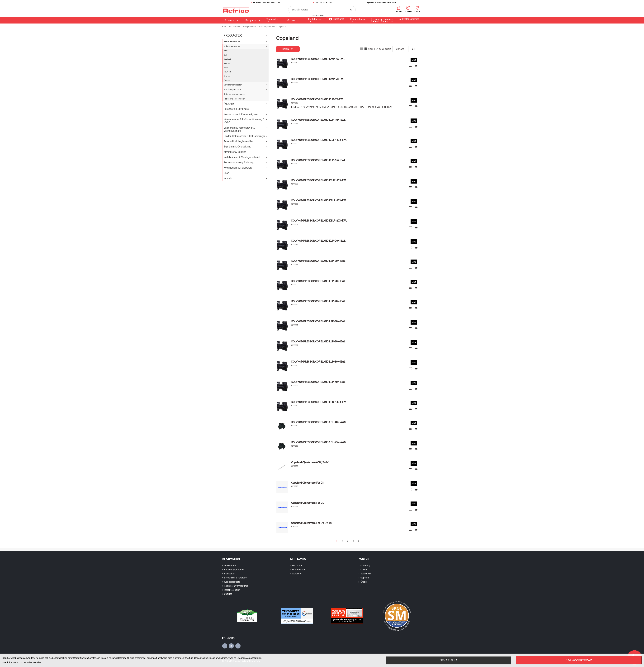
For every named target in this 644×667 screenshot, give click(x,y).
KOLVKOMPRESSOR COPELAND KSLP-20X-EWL (319, 221)
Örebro (364, 582)
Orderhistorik (299, 570)
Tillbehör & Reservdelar (234, 99)
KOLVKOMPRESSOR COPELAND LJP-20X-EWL (318, 301)
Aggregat (229, 104)
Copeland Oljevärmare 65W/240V (310, 462)
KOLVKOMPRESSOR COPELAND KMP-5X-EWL (318, 59)
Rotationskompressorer (235, 94)
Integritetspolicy (232, 590)
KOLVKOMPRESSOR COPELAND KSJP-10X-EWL (319, 140)
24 (414, 49)
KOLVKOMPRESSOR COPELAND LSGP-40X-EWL (319, 402)
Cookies (228, 594)
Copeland (227, 59)
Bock (225, 55)
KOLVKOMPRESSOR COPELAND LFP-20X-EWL (318, 281)
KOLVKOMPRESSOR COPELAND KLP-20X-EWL (318, 241)
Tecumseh (227, 72)
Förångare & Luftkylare (236, 109)
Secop (226, 68)
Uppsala (365, 578)
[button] (253, 20)
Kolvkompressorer (232, 46)
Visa (414, 60)
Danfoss (227, 64)
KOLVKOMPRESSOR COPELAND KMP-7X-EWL (318, 79)
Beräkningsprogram (234, 570)
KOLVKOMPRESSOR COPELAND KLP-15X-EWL (318, 160)
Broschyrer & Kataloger (236, 578)
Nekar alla (449, 660)
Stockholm (366, 574)
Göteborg (365, 566)
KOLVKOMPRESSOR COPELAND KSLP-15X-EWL (319, 201)
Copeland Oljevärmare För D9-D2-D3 (312, 523)
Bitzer (226, 51)
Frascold (227, 80)
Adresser (297, 574)
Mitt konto (297, 566)
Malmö (364, 570)
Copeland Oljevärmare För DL (308, 503)
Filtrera (287, 49)
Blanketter (229, 574)
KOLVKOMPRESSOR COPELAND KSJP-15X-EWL (319, 180)
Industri (228, 178)
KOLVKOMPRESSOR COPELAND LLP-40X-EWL (318, 382)
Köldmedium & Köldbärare (238, 168)
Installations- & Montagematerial (242, 157)
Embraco (227, 76)
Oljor (226, 173)
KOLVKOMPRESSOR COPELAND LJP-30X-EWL (318, 342)
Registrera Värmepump (236, 586)
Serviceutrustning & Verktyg (239, 163)
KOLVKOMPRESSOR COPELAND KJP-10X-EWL (318, 120)
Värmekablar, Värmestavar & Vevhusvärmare (239, 129)
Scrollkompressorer (233, 85)
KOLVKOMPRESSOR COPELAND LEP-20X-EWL (318, 261)
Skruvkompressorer (232, 89)
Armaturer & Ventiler (235, 152)
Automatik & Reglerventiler (238, 141)
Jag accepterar (579, 660)
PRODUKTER (232, 35)
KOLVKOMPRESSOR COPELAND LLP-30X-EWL (318, 362)
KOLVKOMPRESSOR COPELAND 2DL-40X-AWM (319, 422)
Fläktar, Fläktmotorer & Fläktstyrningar (244, 136)
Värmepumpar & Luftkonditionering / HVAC (244, 121)
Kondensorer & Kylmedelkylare (241, 114)
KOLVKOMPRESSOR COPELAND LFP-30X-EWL (318, 321)
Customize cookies (31, 662)
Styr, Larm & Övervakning (237, 147)
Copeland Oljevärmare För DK (308, 483)
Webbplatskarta (232, 582)
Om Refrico (230, 566)
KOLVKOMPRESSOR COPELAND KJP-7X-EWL (318, 99)
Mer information (11, 662)
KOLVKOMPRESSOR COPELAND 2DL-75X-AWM (319, 442)
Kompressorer (232, 41)
